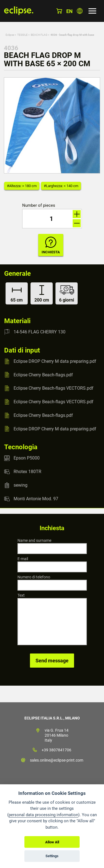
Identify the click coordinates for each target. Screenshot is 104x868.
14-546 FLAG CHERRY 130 (40, 332)
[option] (52, 125)
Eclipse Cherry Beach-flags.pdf (43, 375)
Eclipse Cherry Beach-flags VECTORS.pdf (54, 388)
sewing (21, 485)
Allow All (52, 842)
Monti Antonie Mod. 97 (36, 499)
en (69, 11)
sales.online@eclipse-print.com (57, 760)
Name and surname (34, 540)
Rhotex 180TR (27, 472)
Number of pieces (39, 205)
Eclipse (10, 35)
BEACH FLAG (39, 35)
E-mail (23, 559)
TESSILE (22, 35)
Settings (52, 856)
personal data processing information (43, 815)
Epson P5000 (27, 458)
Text (21, 595)
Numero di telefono (34, 577)
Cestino (59, 11)
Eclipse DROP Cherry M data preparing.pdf (55, 361)
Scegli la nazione (80, 11)
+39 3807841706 (56, 750)
